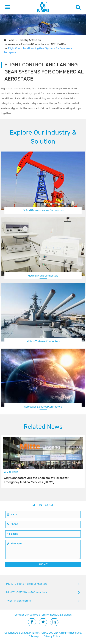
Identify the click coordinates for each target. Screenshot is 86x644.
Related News (43, 427)
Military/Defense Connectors (43, 341)
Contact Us (21, 615)
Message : (15, 544)
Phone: (13, 524)
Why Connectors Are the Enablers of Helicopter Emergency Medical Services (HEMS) (36, 480)
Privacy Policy (52, 636)
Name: (13, 514)
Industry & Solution (30, 40)
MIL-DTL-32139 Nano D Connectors (27, 592)
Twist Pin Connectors (18, 601)
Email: (12, 534)
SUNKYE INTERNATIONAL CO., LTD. (39, 633)
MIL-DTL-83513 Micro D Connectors (27, 584)
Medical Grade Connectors (43, 276)
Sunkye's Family (39, 615)
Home (11, 40)
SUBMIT (43, 564)
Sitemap (34, 636)
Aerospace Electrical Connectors (27, 44)
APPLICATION (58, 44)
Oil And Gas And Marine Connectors (43, 210)
